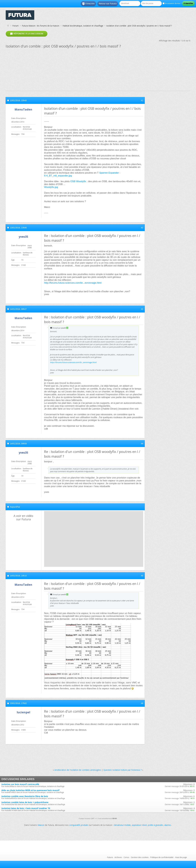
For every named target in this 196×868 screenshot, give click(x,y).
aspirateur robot (139, 825)
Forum (15, 26)
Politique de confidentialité (162, 857)
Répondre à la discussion (27, 34)
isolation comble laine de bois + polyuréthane (25, 802)
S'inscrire (88, 4)
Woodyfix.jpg (51, 187)
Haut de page (181, 857)
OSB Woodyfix (78, 181)
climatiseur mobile (122, 825)
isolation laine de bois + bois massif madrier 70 (26, 808)
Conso (126, 857)
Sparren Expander (109, 173)
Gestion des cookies (140, 857)
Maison (41, 825)
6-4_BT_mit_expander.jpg (58, 176)
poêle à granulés (156, 825)
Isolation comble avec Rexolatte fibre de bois (25, 796)
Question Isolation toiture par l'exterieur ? (122, 770)
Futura (110, 857)
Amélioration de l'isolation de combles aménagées (78, 770)
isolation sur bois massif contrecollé (20, 784)
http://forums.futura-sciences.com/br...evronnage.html (73, 283)
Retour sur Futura (108, 4)
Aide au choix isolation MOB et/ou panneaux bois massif (30, 790)
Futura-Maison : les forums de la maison (41, 26)
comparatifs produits (79, 825)
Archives (118, 857)
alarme (168, 825)
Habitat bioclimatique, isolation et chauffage (83, 26)
